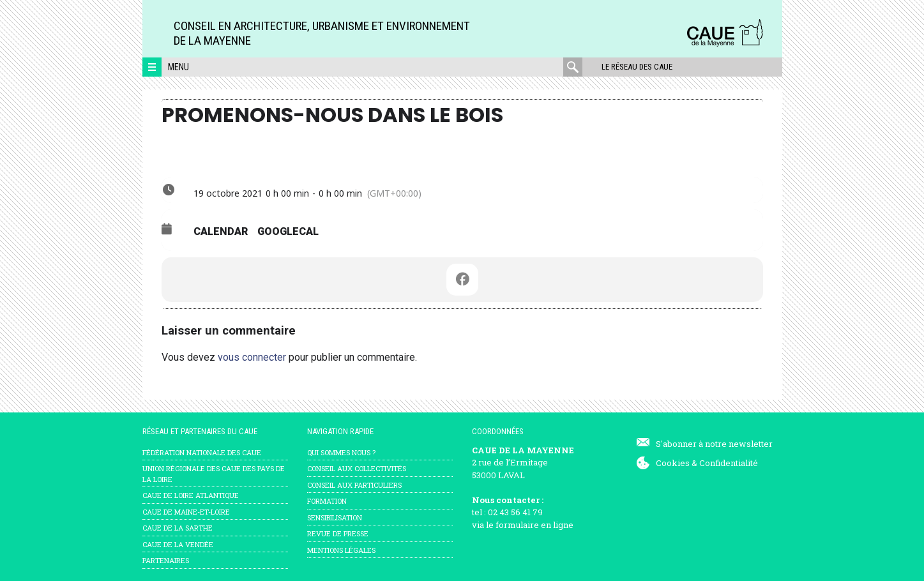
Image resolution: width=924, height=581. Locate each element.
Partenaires (166, 560)
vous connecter (252, 357)
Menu (178, 67)
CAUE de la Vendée (178, 544)
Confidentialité (729, 463)
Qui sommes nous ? (341, 452)
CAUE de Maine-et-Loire (186, 512)
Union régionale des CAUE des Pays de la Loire (214, 474)
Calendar (221, 231)
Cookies (673, 463)
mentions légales (341, 550)
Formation (327, 501)
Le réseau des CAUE (637, 67)
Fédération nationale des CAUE (202, 452)
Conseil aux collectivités (357, 468)
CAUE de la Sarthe (178, 528)
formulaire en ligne (534, 525)
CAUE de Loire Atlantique (191, 495)
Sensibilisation (335, 517)
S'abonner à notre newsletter (714, 444)
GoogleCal (288, 231)
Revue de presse (338, 533)
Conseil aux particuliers (354, 485)
